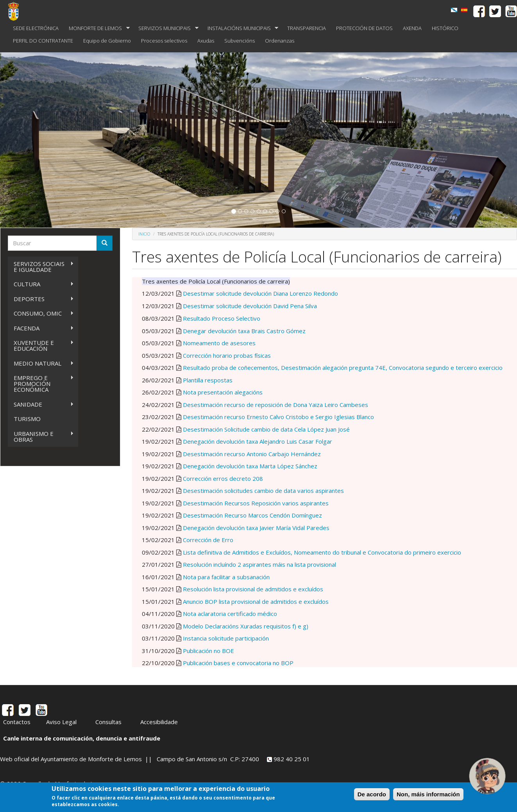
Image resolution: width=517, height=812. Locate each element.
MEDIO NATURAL (41, 363)
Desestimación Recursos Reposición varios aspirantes (256, 503)
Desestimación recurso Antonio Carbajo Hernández (252, 454)
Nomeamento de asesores (219, 343)
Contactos (17, 722)
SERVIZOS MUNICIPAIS (166, 28)
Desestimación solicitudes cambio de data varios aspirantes (263, 491)
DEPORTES (41, 299)
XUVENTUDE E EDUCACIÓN (41, 345)
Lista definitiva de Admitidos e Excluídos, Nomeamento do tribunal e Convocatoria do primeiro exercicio (322, 552)
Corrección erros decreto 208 (223, 478)
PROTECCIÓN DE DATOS (364, 28)
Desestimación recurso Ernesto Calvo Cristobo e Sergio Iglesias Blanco (278, 417)
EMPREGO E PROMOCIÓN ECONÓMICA (41, 384)
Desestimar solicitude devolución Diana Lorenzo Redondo (260, 293)
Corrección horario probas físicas (227, 355)
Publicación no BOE (208, 651)
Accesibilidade (159, 722)
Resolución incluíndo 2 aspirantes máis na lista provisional (259, 564)
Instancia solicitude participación (226, 638)
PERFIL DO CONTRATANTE (43, 41)
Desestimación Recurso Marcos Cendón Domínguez (252, 515)
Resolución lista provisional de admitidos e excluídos (253, 589)
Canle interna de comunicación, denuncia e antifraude (82, 738)
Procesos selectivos (164, 41)
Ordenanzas (280, 41)
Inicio (144, 234)
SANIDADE (41, 404)
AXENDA (412, 28)
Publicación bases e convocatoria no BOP (238, 663)
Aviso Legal (61, 722)
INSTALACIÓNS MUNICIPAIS (241, 28)
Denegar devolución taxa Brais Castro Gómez (244, 331)
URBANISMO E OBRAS (41, 436)
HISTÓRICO (445, 28)
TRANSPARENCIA (307, 28)
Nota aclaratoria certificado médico (230, 614)
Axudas (206, 41)
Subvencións (240, 41)
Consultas (108, 722)
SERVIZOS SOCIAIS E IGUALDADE (41, 267)
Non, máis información (428, 794)
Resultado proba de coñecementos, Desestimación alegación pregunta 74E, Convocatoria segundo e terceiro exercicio (343, 368)
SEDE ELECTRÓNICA (36, 28)
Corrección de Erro (208, 540)
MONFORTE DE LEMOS (97, 28)
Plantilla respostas (208, 380)
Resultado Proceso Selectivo (222, 318)
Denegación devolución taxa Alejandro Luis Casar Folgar (258, 441)
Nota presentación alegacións (223, 392)
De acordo (372, 794)
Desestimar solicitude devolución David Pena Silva (250, 306)
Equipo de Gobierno (107, 41)
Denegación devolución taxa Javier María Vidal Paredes (256, 528)
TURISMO (27, 419)
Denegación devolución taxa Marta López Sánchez (250, 466)
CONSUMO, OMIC (41, 313)
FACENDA (41, 328)
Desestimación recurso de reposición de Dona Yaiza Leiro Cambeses (275, 405)
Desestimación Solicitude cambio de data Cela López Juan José (266, 429)
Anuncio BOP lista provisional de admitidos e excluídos (256, 601)
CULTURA (41, 284)
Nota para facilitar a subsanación (226, 577)
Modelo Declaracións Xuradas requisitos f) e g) (246, 626)
